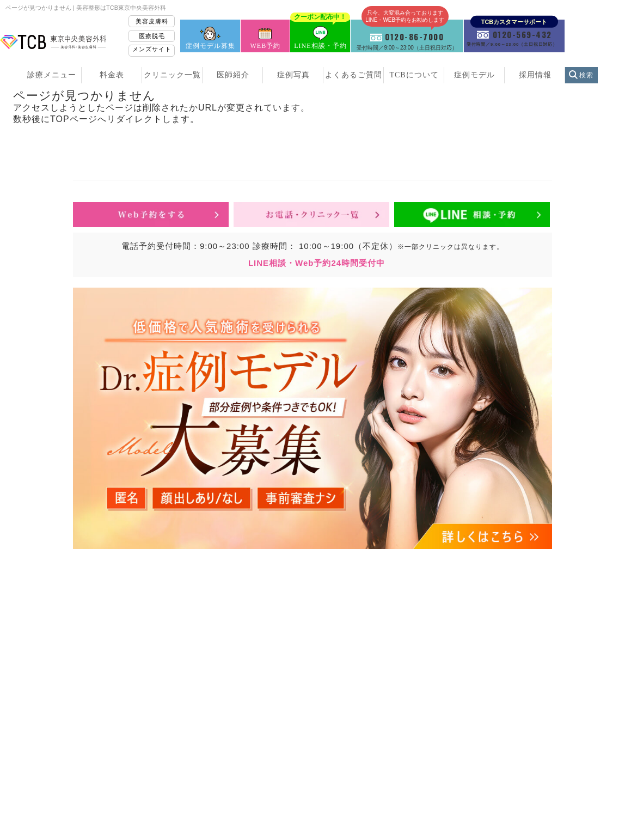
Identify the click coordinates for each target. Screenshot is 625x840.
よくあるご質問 (354, 75)
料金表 (112, 75)
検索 (586, 75)
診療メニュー (52, 75)
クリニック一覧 (172, 75)
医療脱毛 (152, 36)
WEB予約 (266, 46)
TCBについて (414, 75)
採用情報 (535, 75)
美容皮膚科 (152, 21)
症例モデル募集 (210, 46)
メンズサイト (152, 49)
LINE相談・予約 (320, 35)
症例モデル (474, 75)
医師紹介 (233, 75)
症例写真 (293, 75)
